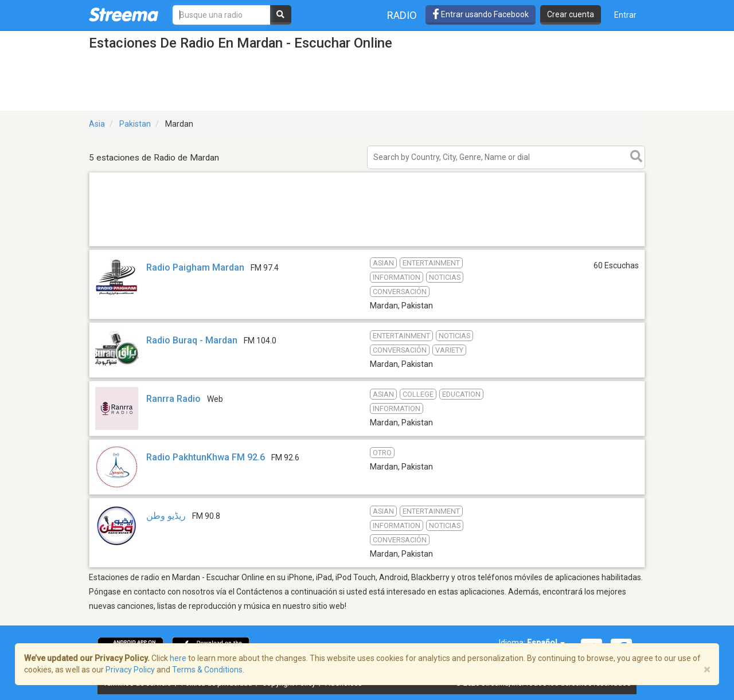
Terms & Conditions (207, 670)
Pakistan (135, 124)
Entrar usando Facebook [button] (481, 14)
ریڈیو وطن (166, 516)
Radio (402, 15)
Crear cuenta (571, 14)
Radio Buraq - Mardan (192, 340)
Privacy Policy (130, 670)
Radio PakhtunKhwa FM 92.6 (206, 457)
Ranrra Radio (173, 399)
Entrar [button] (625, 15)
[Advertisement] (367, 246)
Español (546, 643)
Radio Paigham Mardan (195, 267)
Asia (97, 124)
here (178, 658)
